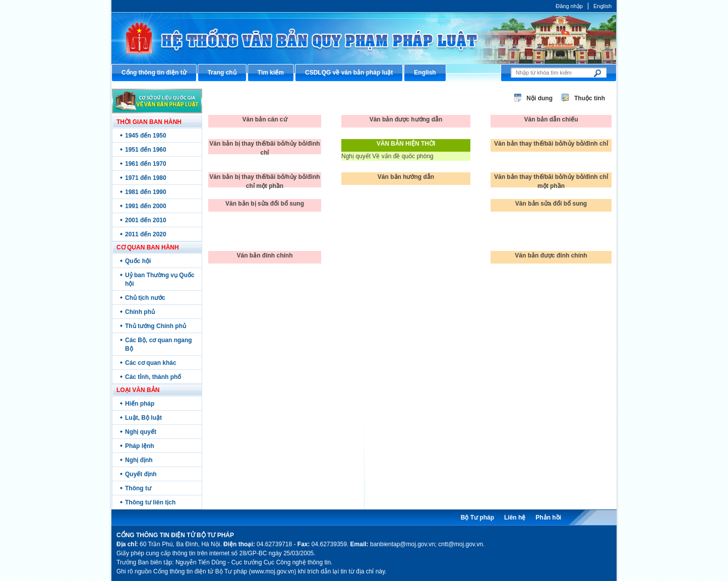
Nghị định (139, 460)
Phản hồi (548, 518)
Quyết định (141, 474)
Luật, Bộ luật (143, 418)
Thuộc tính (590, 98)
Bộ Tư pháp (477, 518)
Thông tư (138, 488)
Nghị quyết (141, 432)
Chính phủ (140, 312)
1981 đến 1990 (146, 192)
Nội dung (539, 98)
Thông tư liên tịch (150, 502)
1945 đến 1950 (146, 136)
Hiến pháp (140, 404)
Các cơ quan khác (151, 363)
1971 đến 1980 (146, 178)
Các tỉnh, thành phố (153, 377)
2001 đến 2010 (146, 220)
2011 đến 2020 (146, 234)
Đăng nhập (569, 6)
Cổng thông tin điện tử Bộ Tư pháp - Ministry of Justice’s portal (364, 38)
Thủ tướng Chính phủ (156, 326)
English (602, 6)
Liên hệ (515, 518)
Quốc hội (138, 261)
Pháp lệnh (140, 446)
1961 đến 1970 (146, 164)
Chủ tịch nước (145, 298)
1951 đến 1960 (146, 150)
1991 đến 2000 (146, 206)
